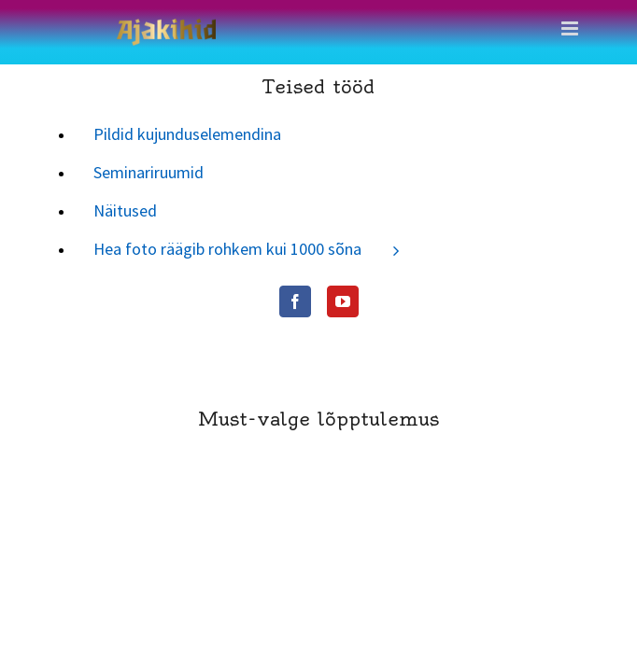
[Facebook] (53, 301)
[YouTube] (101, 301)
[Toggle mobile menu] (571, 28)
